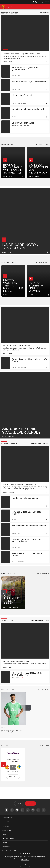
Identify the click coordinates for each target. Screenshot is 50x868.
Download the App (8, 818)
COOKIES (25, 854)
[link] (46, 62)
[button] (8, 7)
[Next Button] (4, 164)
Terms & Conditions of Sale (10, 851)
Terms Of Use (6, 847)
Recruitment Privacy (8, 838)
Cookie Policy (25, 860)
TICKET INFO (13, 777)
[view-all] (43, 690)
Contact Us (6, 826)
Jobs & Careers (7, 830)
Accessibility (6, 822)
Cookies (5, 843)
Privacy (5, 834)
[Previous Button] (23, 708)
